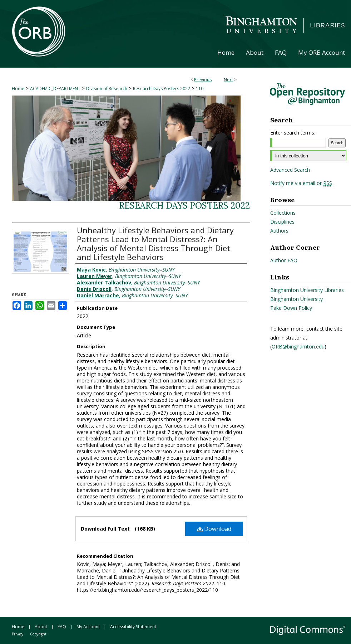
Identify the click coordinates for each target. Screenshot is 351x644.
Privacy (18, 634)
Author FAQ (284, 260)
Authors (279, 231)
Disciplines (282, 222)
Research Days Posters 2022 (162, 89)
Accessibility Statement (133, 627)
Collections (283, 213)
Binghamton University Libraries (307, 290)
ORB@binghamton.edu (298, 347)
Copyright (38, 634)
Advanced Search (290, 170)
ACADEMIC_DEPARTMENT (55, 89)
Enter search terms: (293, 133)
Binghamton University (296, 299)
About (41, 627)
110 (200, 89)
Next (228, 80)
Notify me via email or (301, 183)
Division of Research (107, 89)
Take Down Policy (291, 308)
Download (214, 529)
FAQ (62, 627)
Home (18, 89)
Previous (203, 80)
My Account (88, 627)
